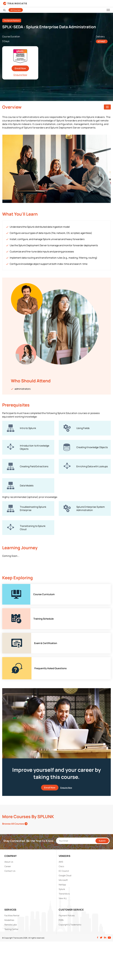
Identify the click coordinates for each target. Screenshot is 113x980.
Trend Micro (64, 894)
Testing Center (11, 929)
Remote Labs (11, 925)
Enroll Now (20, 68)
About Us (9, 862)
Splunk (62, 889)
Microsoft (63, 880)
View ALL (63, 898)
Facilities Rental (12, 915)
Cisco (61, 866)
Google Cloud (65, 875)
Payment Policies (67, 915)
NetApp (62, 885)
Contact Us (10, 871)
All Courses (16, 10)
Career (8, 866)
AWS (61, 862)
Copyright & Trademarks (70, 925)
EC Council (64, 871)
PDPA (61, 920)
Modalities (9, 920)
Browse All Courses (15, 824)
